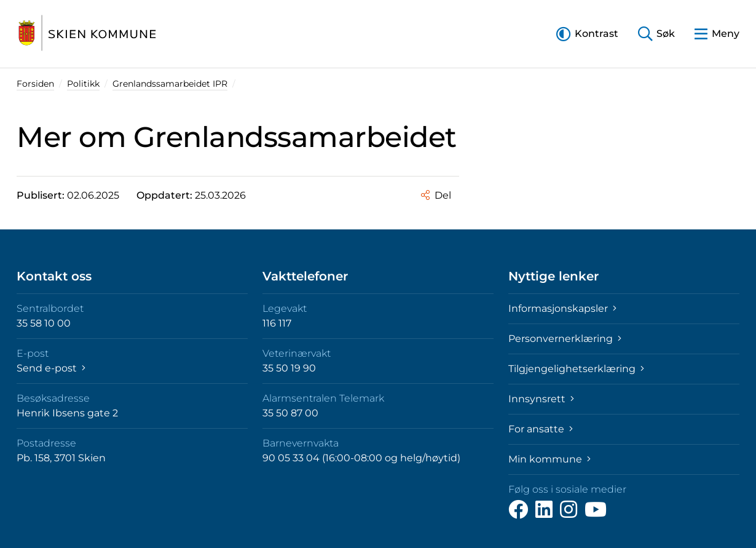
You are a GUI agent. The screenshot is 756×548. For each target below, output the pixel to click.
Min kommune (549, 459)
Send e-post (51, 368)
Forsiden (35, 84)
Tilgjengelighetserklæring (576, 369)
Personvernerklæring (565, 339)
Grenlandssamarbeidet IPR (170, 84)
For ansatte (541, 429)
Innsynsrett (541, 399)
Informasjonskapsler (562, 308)
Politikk (83, 84)
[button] (587, 34)
